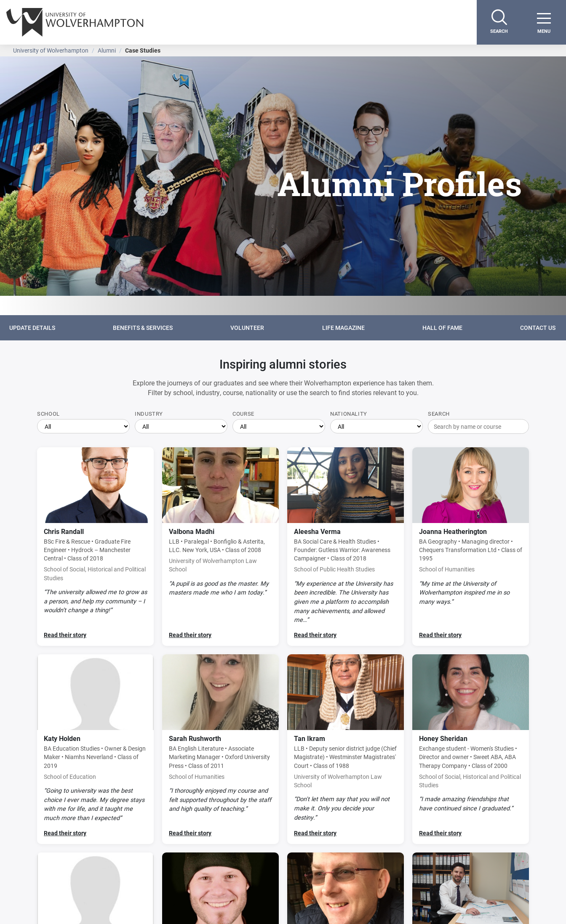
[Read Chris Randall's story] (95, 547)
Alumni (107, 50)
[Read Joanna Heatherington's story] (471, 547)
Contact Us (538, 328)
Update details (32, 328)
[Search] (499, 22)
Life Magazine (343, 328)
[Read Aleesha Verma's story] (346, 547)
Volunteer (247, 328)
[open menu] (544, 22)
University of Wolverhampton (51, 50)
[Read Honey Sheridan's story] (471, 749)
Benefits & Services (143, 328)
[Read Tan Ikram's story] (346, 749)
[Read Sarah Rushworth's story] (220, 749)
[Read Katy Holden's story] (95, 749)
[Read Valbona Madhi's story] (220, 547)
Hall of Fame (442, 328)
